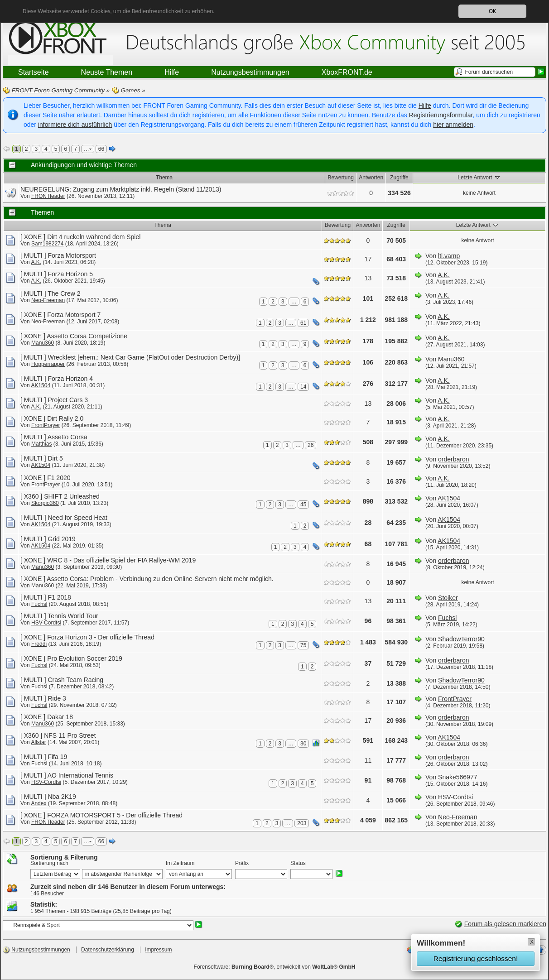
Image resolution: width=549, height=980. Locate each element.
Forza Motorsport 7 (74, 315)
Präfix (242, 863)
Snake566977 (457, 777)
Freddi (39, 644)
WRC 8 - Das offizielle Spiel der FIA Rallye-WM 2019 (121, 560)
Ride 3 (57, 698)
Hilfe (425, 106)
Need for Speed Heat (77, 518)
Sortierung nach (49, 863)
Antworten (371, 178)
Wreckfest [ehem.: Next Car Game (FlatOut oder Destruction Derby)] (144, 357)
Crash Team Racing (75, 680)
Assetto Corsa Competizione (87, 336)
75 (303, 645)
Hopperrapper (48, 364)
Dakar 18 (60, 717)
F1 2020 (59, 478)
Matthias (41, 444)
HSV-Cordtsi (46, 623)
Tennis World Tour (73, 616)
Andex (39, 803)
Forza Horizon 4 (70, 379)
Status (298, 863)
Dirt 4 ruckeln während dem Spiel (94, 237)
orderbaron (454, 459)
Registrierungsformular (441, 115)
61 (303, 323)
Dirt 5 (55, 458)
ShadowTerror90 (461, 639)
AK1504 (41, 385)
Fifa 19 (57, 757)
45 (303, 504)
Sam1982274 (47, 244)
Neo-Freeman (48, 300)
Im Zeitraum (180, 863)
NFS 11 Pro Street (70, 735)
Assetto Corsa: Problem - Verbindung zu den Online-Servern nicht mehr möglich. (160, 579)
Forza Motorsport (72, 255)
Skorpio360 (45, 503)
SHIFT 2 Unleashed (72, 496)
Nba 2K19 (62, 797)
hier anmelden (453, 125)
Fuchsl (39, 604)
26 (311, 445)
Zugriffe (399, 178)
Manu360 (43, 343)
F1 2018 (59, 597)
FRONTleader (48, 196)
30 (303, 744)
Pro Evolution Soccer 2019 (85, 658)
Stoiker (448, 598)
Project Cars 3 (68, 400)
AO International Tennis (80, 775)
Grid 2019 (61, 539)
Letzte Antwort (479, 177)
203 (302, 823)
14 (303, 387)
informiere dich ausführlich (75, 125)
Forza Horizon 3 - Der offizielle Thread (101, 637)
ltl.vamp (449, 256)
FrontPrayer (46, 425)
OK (492, 11)
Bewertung (341, 178)
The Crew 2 (64, 293)
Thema (164, 178)
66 (101, 149)
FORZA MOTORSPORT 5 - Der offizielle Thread (115, 815)
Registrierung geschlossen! (476, 958)
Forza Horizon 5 (70, 274)
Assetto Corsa (67, 437)
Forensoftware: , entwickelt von (275, 967)
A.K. (36, 262)
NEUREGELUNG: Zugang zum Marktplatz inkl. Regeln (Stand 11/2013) (121, 189)
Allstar (38, 742)
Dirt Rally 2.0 (65, 418)
